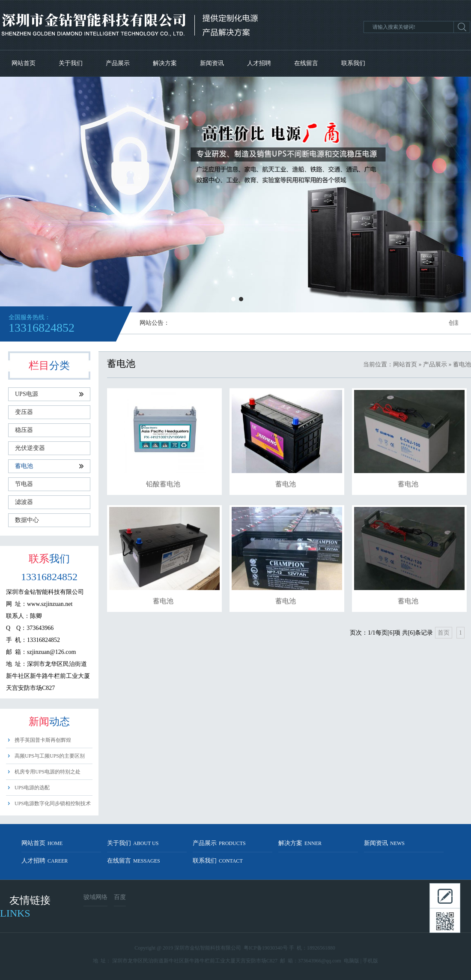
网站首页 (24, 63)
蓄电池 (49, 466)
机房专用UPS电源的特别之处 (48, 772)
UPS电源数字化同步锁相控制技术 (53, 803)
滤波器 (24, 502)
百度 (120, 897)
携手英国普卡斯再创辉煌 (43, 740)
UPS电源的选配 (32, 788)
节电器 (24, 484)
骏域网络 (95, 897)
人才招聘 (259, 63)
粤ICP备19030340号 (266, 948)
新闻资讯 (212, 63)
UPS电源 (49, 394)
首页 (444, 633)
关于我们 (71, 63)
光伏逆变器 (30, 448)
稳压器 (24, 430)
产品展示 (118, 63)
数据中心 (27, 520)
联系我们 (353, 63)
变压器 (24, 412)
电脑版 (352, 961)
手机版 (370, 961)
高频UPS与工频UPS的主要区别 (50, 756)
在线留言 (306, 63)
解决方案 (165, 63)
